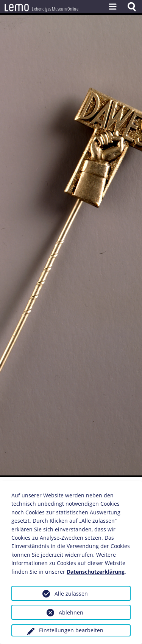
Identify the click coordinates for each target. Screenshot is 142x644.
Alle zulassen (71, 594)
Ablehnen (71, 612)
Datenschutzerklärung (96, 572)
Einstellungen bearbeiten (71, 630)
